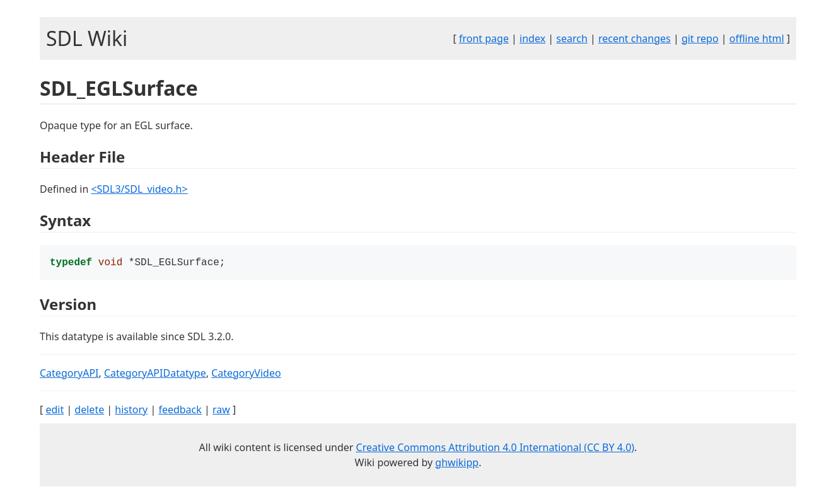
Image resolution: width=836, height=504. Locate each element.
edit (55, 411)
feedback (180, 411)
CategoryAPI (69, 374)
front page (484, 38)
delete (89, 411)
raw (221, 411)
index (532, 38)
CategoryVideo (246, 374)
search (572, 38)
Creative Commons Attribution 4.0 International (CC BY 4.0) (496, 449)
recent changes (635, 38)
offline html (757, 38)
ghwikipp (457, 464)
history (131, 411)
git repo (700, 38)
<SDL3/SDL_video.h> (139, 189)
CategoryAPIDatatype (155, 374)
